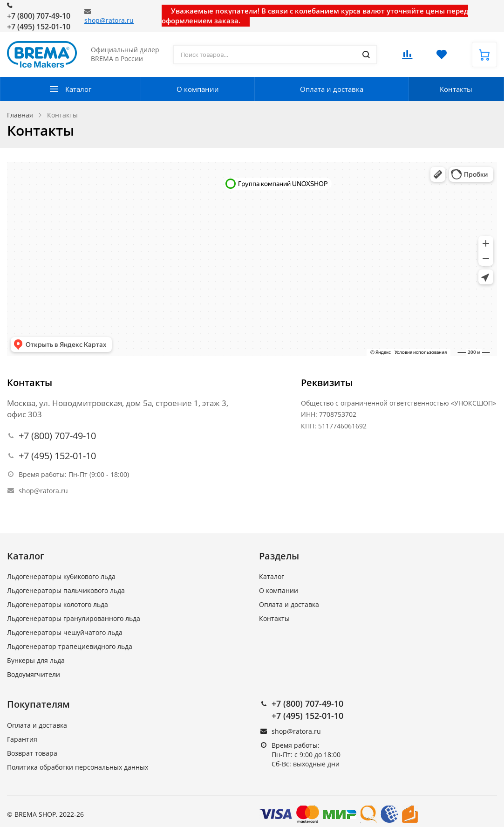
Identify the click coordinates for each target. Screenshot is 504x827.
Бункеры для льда (36, 660)
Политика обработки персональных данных (78, 767)
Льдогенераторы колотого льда (58, 604)
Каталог (78, 89)
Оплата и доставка (332, 89)
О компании (198, 89)
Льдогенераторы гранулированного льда (74, 618)
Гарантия (22, 739)
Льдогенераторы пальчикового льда (66, 590)
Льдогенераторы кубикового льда (61, 576)
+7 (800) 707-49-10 (39, 16)
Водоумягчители (34, 674)
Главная (20, 115)
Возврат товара (32, 753)
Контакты (456, 89)
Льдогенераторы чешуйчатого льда (65, 632)
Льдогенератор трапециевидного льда (70, 646)
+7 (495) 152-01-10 (39, 27)
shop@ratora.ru (109, 20)
